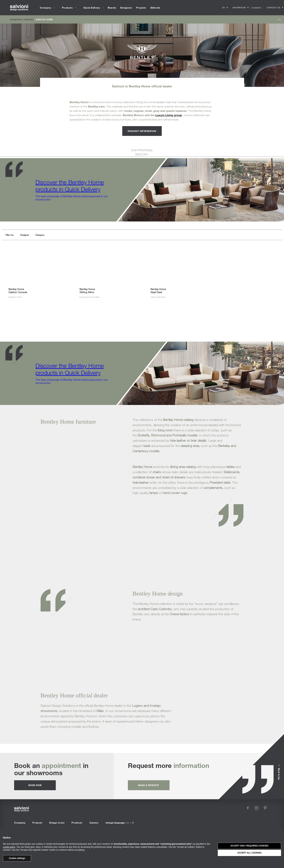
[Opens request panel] (273, 8)
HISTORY (142, 154)
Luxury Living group (169, 115)
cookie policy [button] (9, 847)
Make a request (149, 785)
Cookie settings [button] (17, 858)
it (133, 823)
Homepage (16, 19)
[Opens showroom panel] (239, 8)
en (128, 823)
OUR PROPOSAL (142, 150)
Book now (35, 785)
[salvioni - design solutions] (19, 8)
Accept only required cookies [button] (249, 846)
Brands (29, 19)
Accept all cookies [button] (249, 853)
